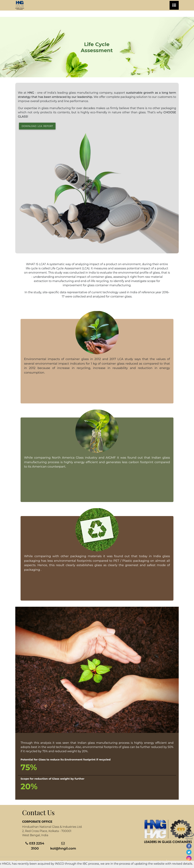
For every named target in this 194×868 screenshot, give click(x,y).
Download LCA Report (37, 126)
